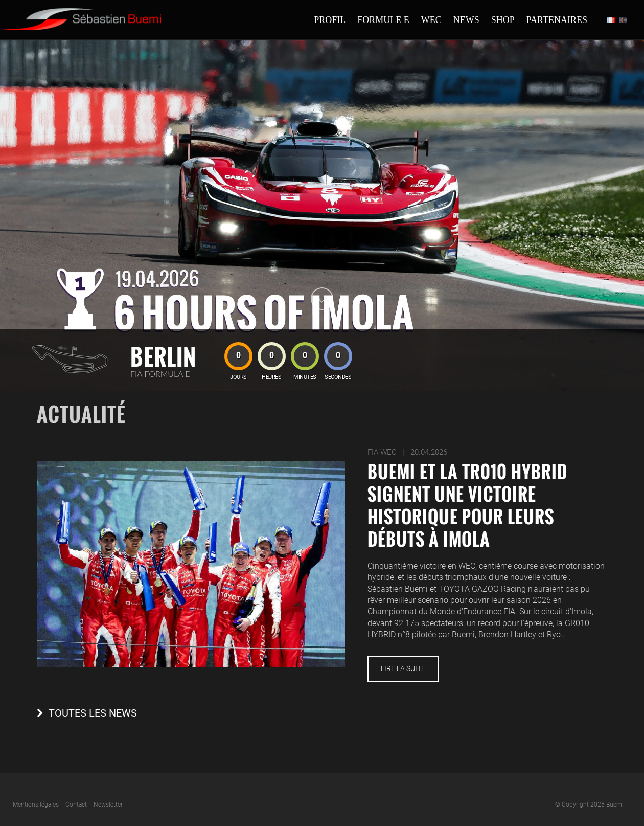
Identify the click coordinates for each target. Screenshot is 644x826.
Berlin (163, 356)
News (466, 20)
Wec (431, 20)
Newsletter (108, 805)
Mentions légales (36, 805)
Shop (503, 20)
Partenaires (557, 20)
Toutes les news (93, 713)
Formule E (383, 20)
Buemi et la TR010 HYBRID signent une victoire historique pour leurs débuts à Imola (467, 505)
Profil (330, 20)
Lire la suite (403, 668)
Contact (76, 805)
